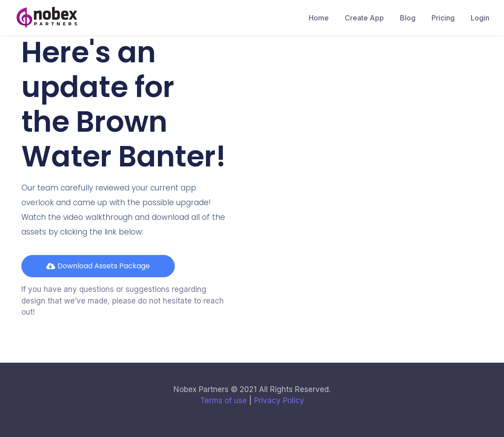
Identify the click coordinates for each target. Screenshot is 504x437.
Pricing (443, 18)
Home (319, 18)
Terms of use (224, 401)
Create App (364, 18)
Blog (408, 18)
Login (480, 18)
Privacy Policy (279, 401)
